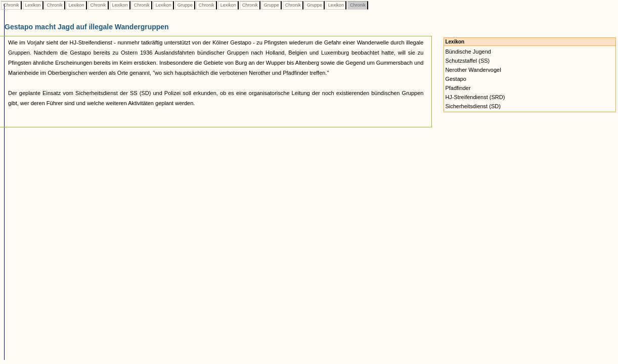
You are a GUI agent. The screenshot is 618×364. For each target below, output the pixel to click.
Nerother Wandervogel (473, 70)
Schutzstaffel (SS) (467, 61)
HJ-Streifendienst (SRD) (475, 97)
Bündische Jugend (468, 52)
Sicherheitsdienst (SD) (473, 106)
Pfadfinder (458, 88)
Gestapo (456, 79)
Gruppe (185, 5)
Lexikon (33, 5)
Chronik (11, 5)
